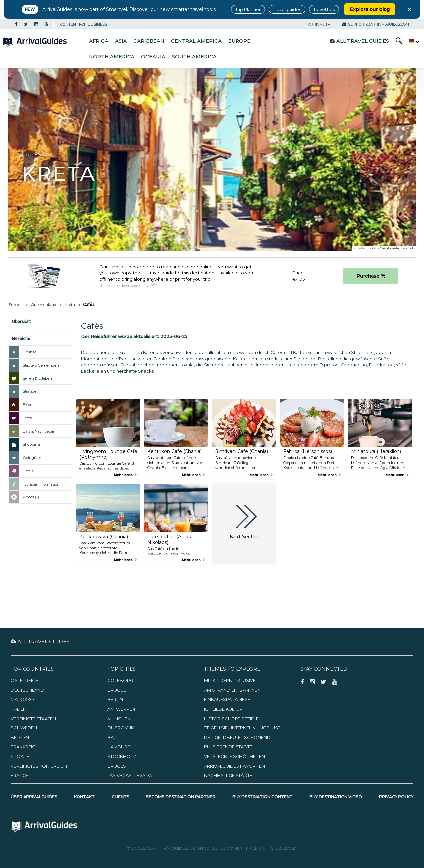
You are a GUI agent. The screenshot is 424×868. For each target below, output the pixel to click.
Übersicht (22, 322)
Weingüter (32, 458)
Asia (121, 41)
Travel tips (324, 9)
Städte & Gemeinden (41, 365)
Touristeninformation (41, 484)
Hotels (28, 471)
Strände (29, 391)
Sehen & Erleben (37, 378)
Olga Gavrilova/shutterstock (393, 248)
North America (112, 57)
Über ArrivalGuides (34, 797)
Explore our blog (370, 9)
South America (194, 57)
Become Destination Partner (181, 797)
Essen (28, 405)
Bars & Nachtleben (39, 431)
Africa (99, 41)
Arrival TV (319, 24)
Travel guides (287, 9)
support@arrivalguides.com (376, 24)
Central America (196, 41)
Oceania (153, 57)
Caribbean (149, 41)
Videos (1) (31, 497)
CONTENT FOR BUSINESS (84, 24)
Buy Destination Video (336, 797)
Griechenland (44, 304)
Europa (15, 304)
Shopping (31, 444)
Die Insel (30, 352)
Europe (239, 41)
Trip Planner (248, 9)
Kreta (70, 304)
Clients (120, 797)
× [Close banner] (409, 9)
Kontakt (84, 797)
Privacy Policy (396, 797)
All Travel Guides (359, 41)
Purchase (371, 276)
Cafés (27, 418)
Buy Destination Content (262, 797)
